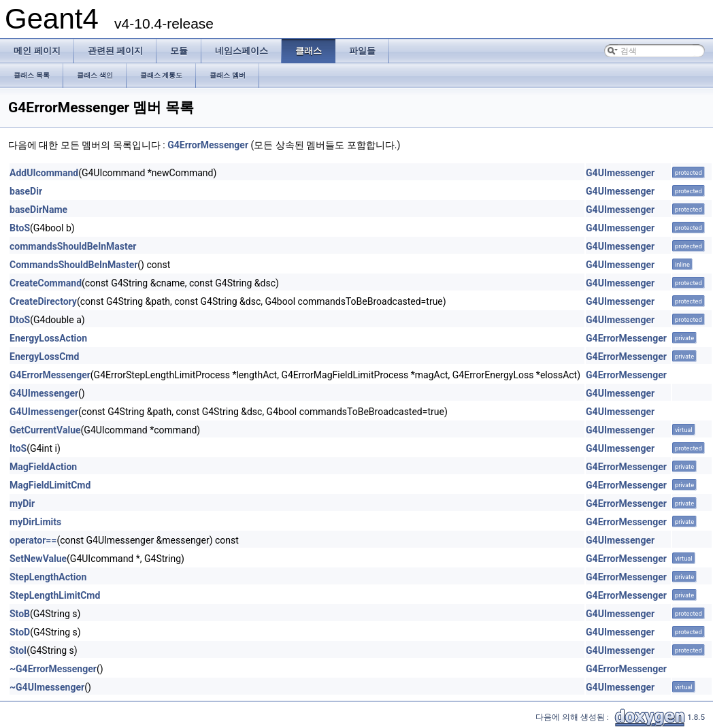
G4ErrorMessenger (208, 145)
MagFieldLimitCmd (50, 485)
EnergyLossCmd (44, 357)
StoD (20, 632)
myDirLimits (35, 522)
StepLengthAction (48, 577)
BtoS (20, 228)
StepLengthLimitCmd (55, 595)
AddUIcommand (44, 173)
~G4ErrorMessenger (53, 669)
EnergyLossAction (48, 338)
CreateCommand (46, 283)
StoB (20, 614)
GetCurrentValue (45, 430)
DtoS (20, 320)
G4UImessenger (620, 173)
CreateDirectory (43, 301)
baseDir (26, 191)
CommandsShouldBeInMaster (73, 265)
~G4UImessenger (47, 687)
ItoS (18, 448)
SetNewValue (38, 559)
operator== (33, 540)
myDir (22, 503)
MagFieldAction (43, 467)
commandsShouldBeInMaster (73, 246)
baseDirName (38, 210)
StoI (18, 650)
